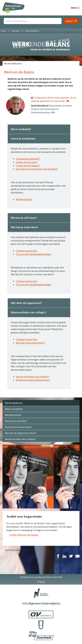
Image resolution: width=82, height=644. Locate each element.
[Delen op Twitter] (71, 556)
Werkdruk (16, 31)
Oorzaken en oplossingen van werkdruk (37, 169)
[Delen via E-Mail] (78, 556)
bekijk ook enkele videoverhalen (33, 380)
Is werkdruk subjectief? (28, 159)
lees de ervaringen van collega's (33, 376)
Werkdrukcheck (24, 199)
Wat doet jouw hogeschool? (30, 343)
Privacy (41, 582)
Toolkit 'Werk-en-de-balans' (24, 535)
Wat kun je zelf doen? (16, 421)
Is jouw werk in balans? (28, 165)
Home (4, 31)
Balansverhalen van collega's (20, 439)
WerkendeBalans (13, 63)
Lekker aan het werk (26, 162)
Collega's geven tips (27, 251)
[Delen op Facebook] (58, 556)
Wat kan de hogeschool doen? (21, 433)
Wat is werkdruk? (14, 409)
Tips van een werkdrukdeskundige (33, 254)
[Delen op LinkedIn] (64, 556)
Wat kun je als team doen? (19, 427)
